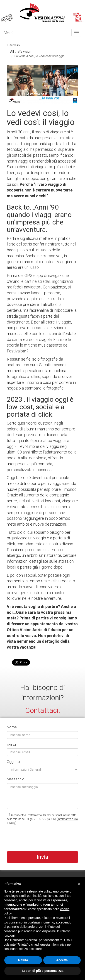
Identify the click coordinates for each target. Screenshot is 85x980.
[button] (79, 884)
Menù (9, 32)
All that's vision (21, 52)
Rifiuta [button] (23, 960)
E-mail (12, 745)
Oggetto (13, 762)
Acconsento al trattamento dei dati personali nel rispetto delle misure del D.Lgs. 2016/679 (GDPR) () (42, 819)
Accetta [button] (62, 960)
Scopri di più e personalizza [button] (42, 971)
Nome (12, 727)
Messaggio (16, 779)
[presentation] (41, 838)
